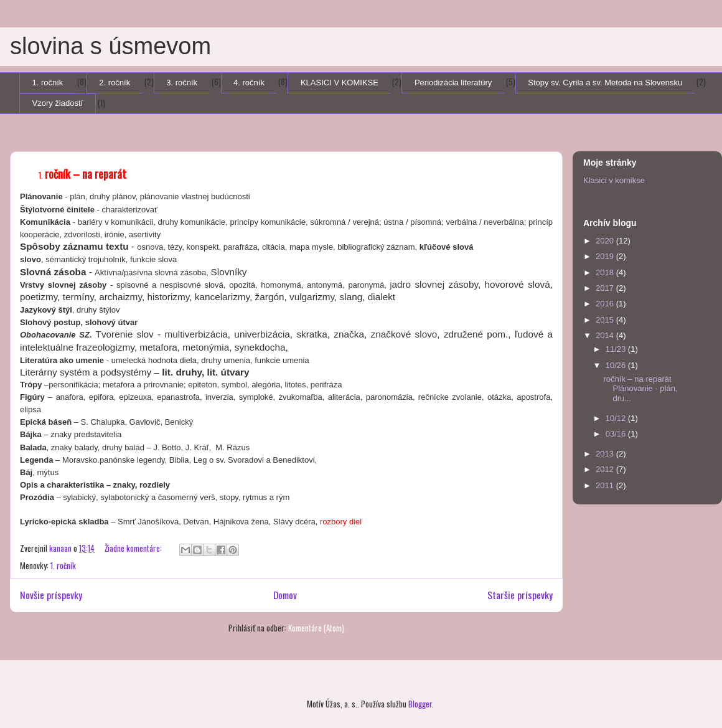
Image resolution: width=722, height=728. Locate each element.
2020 (606, 241)
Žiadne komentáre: (134, 548)
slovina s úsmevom (110, 46)
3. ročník (182, 83)
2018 (606, 272)
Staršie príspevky (520, 595)
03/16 (617, 434)
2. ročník (115, 83)
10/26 (617, 365)
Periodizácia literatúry (453, 83)
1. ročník (48, 83)
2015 (606, 320)
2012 (606, 469)
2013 (606, 454)
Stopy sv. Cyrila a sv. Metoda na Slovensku (605, 83)
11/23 (617, 349)
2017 (606, 288)
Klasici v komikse (614, 180)
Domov (285, 595)
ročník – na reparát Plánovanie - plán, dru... (640, 389)
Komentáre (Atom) (316, 628)
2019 (606, 256)
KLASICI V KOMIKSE (340, 83)
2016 (606, 304)
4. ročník (249, 83)
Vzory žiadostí (58, 103)
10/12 (617, 418)
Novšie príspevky (51, 595)
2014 (606, 335)
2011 (606, 485)
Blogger (420, 704)
